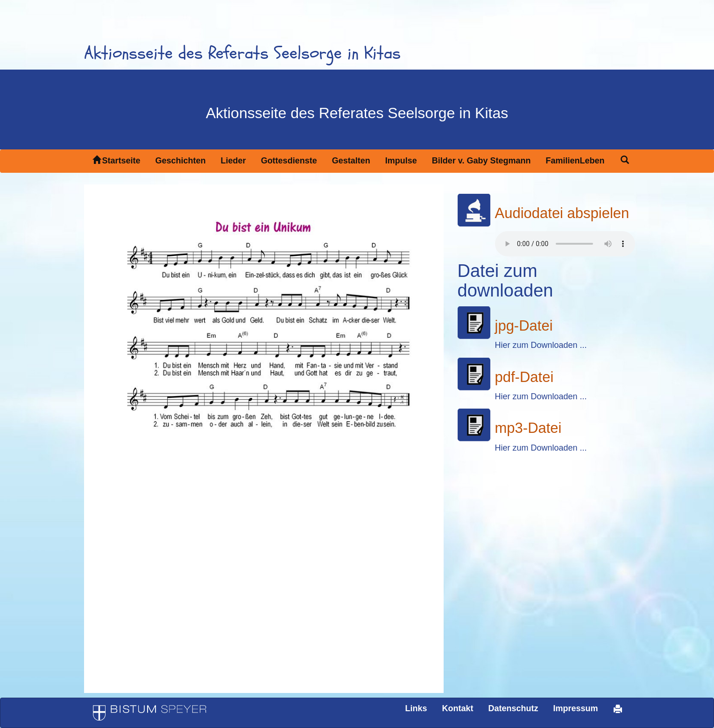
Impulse (401, 161)
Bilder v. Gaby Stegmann (481, 161)
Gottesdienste (289, 161)
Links (416, 708)
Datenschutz (513, 708)
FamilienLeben (575, 161)
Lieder (233, 161)
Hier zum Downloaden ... (541, 345)
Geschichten (181, 161)
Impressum (575, 708)
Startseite (117, 160)
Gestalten (351, 161)
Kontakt (457, 708)
